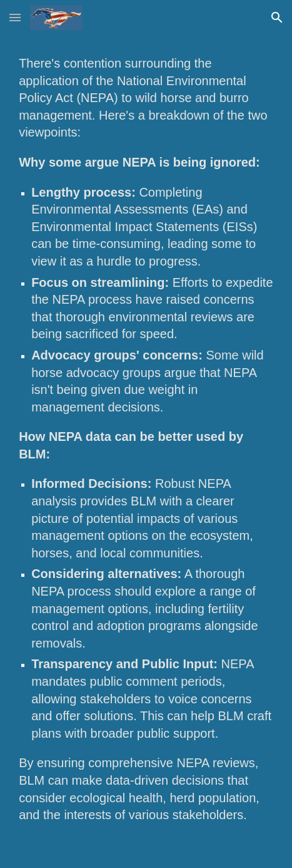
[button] (15, 17)
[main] (146, 452)
